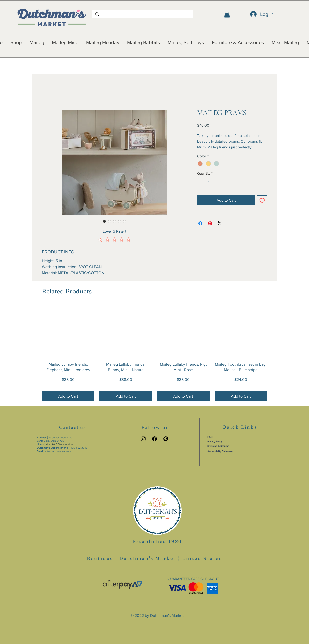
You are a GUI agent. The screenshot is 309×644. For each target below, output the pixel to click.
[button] (227, 14)
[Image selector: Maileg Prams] (105, 221)
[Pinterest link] (166, 439)
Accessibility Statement (220, 451)
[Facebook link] (155, 439)
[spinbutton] (209, 183)
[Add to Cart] (68, 396)
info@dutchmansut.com (58, 451)
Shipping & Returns (218, 446)
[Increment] (216, 183)
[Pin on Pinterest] (210, 223)
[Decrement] (201, 183)
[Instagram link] (143, 439)
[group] (155, 353)
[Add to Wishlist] (262, 200)
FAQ (210, 437)
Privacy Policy (215, 441)
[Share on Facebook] (200, 223)
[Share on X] (220, 223)
